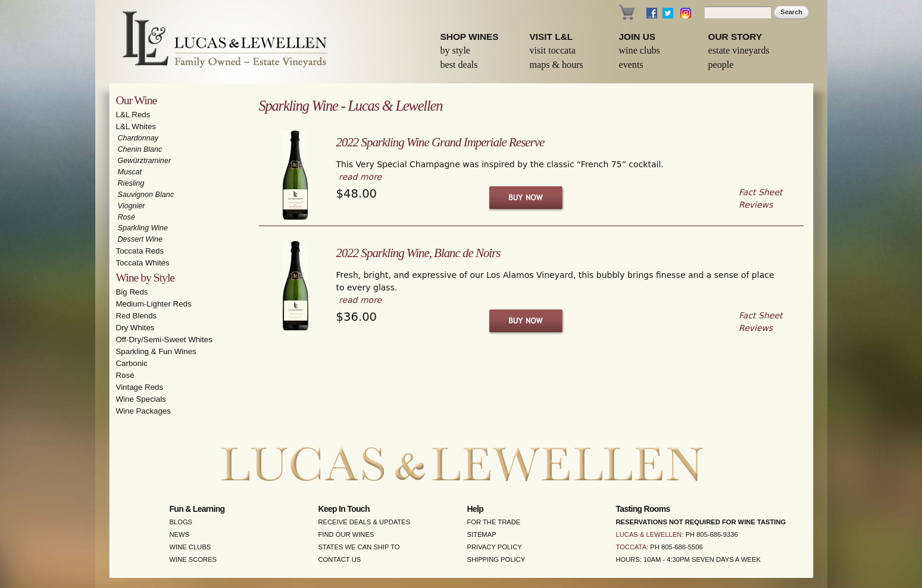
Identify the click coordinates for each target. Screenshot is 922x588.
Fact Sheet (760, 192)
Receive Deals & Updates (365, 522)
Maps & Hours (557, 65)
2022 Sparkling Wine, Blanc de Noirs (418, 253)
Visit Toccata (553, 50)
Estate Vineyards (739, 50)
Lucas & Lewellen (649, 534)
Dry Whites (135, 328)
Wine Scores (193, 559)
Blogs (181, 522)
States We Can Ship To (359, 547)
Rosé (126, 217)
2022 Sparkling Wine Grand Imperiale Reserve (440, 142)
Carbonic (132, 363)
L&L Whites (136, 126)
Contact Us (340, 559)
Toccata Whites (143, 263)
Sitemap (482, 534)
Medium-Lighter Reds (154, 304)
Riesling (131, 183)
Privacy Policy (495, 547)
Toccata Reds (140, 251)
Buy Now (526, 198)
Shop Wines (470, 37)
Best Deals (459, 65)
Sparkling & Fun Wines (156, 351)
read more (360, 177)
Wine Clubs (640, 50)
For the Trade (494, 522)
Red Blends (137, 316)
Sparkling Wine (143, 228)
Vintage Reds (140, 387)
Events (631, 65)
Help (476, 509)
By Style (456, 50)
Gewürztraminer (145, 161)
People (721, 65)
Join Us (637, 37)
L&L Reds (133, 115)
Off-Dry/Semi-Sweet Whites (164, 340)
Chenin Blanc (140, 149)
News (180, 534)
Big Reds (132, 292)
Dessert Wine (140, 239)
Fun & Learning (197, 509)
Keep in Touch (344, 509)
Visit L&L (551, 37)
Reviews (756, 205)
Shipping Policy (496, 559)
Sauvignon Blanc (146, 195)
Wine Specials (141, 399)
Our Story (735, 37)
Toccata (632, 547)
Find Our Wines (346, 534)
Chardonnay (138, 138)
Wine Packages (143, 411)
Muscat (130, 172)
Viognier (132, 206)
